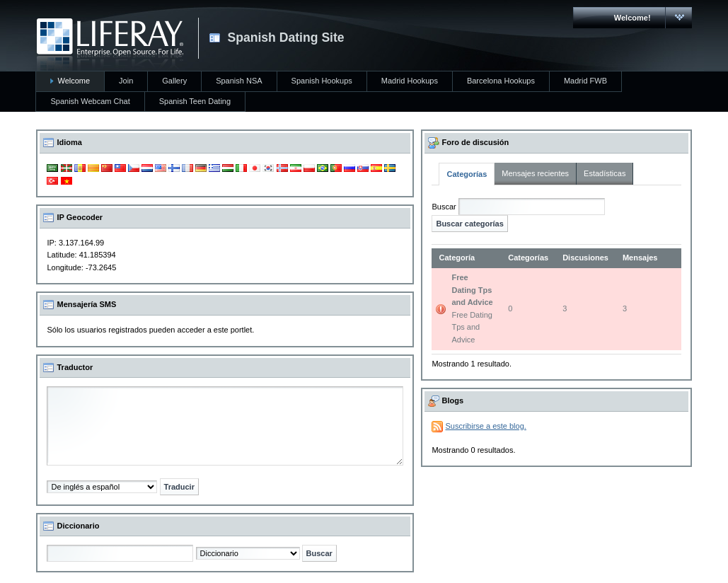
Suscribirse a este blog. (486, 426)
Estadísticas (605, 173)
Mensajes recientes (535, 173)
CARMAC (110, 45)
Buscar (444, 207)
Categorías (467, 174)
